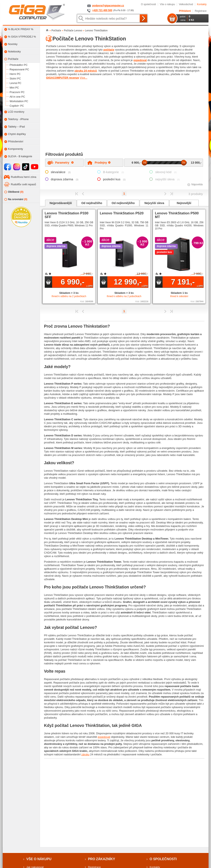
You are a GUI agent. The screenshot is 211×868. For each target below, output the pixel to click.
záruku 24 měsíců (86, 71)
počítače (109, 50)
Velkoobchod (186, 4)
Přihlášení (185, 11)
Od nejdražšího (92, 203)
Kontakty (202, 4)
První (77, 194)
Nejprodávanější (61, 203)
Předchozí (83, 194)
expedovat (140, 60)
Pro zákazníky (102, 859)
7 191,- (187, 282)
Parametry (64, 163)
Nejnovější (184, 203)
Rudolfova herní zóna (24, 177)
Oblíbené (14, 192)
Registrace (201, 11)
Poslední (172, 194)
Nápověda (197, 184)
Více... (84, 78)
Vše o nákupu (167, 4)
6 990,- (77, 282)
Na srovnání (16, 199)
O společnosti (148, 4)
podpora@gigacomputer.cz (108, 6)
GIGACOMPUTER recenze (63, 78)
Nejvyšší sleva (154, 203)
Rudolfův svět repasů (23, 184)
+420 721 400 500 (102, 10)
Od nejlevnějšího (123, 203)
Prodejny (103, 163)
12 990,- (131, 282)
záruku (85, 754)
